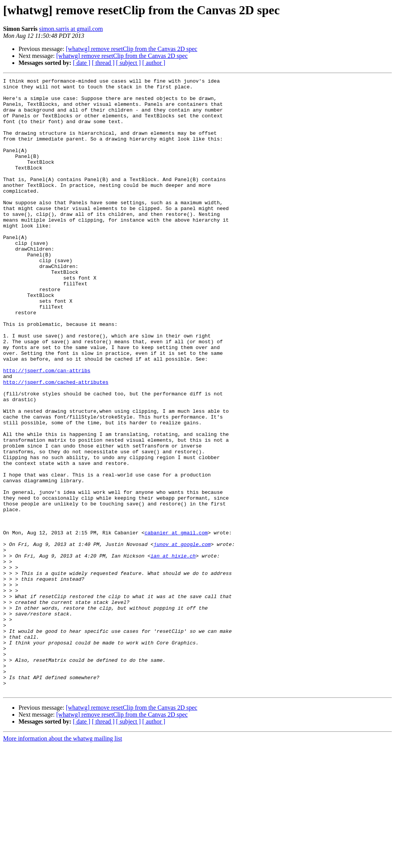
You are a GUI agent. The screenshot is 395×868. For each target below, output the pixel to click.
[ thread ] (103, 63)
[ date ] (82, 63)
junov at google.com (182, 638)
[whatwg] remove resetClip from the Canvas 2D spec (132, 49)
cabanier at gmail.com (176, 624)
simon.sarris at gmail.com (71, 29)
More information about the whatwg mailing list (62, 861)
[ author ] (154, 63)
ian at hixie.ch (173, 652)
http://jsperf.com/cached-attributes (56, 443)
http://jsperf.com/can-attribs (47, 429)
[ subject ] (128, 63)
